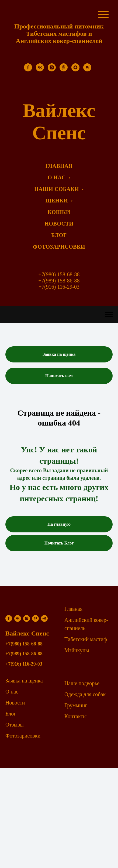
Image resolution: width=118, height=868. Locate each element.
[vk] (40, 70)
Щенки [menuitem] (58, 201)
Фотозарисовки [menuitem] (59, 247)
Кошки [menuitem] (59, 212)
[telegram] (44, 618)
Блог (11, 714)
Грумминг (76, 705)
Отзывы (15, 725)
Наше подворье (82, 683)
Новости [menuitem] (59, 224)
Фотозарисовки (23, 736)
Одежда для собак (85, 694)
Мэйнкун (75, 650)
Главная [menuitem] (59, 166)
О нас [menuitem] (57, 177)
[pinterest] (64, 70)
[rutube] (87, 70)
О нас (12, 692)
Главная (73, 609)
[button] (59, 354)
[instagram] (52, 70)
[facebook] (28, 70)
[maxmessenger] (75, 70)
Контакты (76, 716)
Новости (15, 703)
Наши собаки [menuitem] (58, 189)
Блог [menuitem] (59, 235)
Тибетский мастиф (86, 639)
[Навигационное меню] (109, 315)
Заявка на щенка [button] (24, 681)
